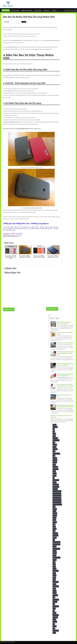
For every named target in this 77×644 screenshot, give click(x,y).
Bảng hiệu (55, 438)
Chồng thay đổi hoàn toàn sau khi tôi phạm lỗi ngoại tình (65, 353)
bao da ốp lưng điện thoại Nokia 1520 (33, 208)
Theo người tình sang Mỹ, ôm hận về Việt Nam (65, 364)
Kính (54, 531)
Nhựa (54, 573)
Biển (54, 451)
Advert (55, 425)
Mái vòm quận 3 (56, 544)
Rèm (54, 597)
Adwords (55, 427)
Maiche (55, 547)
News (54, 564)
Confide (55, 462)
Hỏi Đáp (55, 522)
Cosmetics (55, 467)
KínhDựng (55, 533)
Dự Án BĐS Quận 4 (57, 493)
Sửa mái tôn (56, 615)
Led (54, 540)
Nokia (48, 49)
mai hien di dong (4, 642)
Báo (54, 443)
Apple (54, 434)
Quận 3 (55, 593)
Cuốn (54, 471)
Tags (57, 318)
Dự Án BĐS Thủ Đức (57, 505)
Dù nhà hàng (56, 487)
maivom (55, 553)
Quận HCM (55, 595)
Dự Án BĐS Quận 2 (57, 491)
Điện (54, 507)
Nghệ (54, 566)
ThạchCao (55, 617)
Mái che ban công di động (66, 343)
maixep (54, 555)
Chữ (54, 456)
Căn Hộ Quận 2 (56, 454)
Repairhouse (56, 600)
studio (54, 613)
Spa (54, 611)
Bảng (54, 436)
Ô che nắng (56, 582)
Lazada (55, 538)
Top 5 (52, 318)
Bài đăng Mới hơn (52, 309)
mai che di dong (11, 642)
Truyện (55, 626)
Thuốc (54, 620)
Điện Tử (55, 509)
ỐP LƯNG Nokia (9, 91)
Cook (54, 465)
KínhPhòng (55, 535)
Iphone (55, 529)
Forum (54, 511)
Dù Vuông (55, 489)
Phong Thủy (56, 586)
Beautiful (55, 449)
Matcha (55, 560)
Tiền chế (55, 622)
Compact (55, 460)
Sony (54, 608)
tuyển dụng (56, 631)
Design (54, 476)
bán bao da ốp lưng (13, 47)
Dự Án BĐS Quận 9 (57, 502)
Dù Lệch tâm (56, 485)
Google (55, 516)
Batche (54, 447)
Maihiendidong (56, 549)
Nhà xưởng (56, 571)
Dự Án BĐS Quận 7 (57, 498)
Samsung (55, 602)
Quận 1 (54, 591)
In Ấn (54, 527)
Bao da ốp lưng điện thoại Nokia (11, 122)
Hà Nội (54, 518)
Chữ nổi (55, 458)
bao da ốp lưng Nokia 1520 (52, 41)
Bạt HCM (55, 445)
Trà (54, 624)
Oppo (54, 580)
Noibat (54, 575)
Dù (54, 478)
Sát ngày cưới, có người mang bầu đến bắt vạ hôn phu (65, 385)
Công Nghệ (55, 469)
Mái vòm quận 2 (56, 542)
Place (54, 589)
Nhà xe (54, 569)
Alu (54, 431)
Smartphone (56, 606)
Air (54, 429)
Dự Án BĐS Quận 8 (57, 500)
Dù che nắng (56, 480)
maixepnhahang (56, 558)
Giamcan (55, 513)
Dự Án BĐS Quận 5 (57, 496)
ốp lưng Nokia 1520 (22, 129)
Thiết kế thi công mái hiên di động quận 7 (64, 323)
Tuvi (54, 628)
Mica (54, 562)
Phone (54, 584)
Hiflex (54, 520)
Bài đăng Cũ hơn (9, 309)
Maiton (55, 551)
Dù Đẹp (55, 482)
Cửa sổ (55, 473)
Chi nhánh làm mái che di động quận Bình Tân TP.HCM (65, 406)
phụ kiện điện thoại (17, 41)
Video (54, 633)
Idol (54, 524)
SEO (54, 604)
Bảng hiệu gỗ (56, 440)
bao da (36, 49)
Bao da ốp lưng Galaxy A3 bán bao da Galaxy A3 (65, 375)
